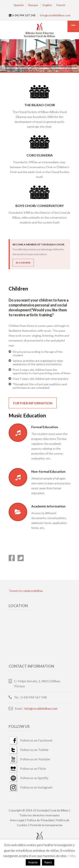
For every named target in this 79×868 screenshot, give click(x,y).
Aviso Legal (17, 820)
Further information (33, 403)
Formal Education (45, 427)
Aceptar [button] (33, 862)
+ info (71, 856)
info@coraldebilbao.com (55, 15)
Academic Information (48, 506)
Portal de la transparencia (46, 825)
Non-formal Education (48, 471)
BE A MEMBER (23, 263)
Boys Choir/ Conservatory (40, 206)
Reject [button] (48, 862)
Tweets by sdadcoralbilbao (26, 591)
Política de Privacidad (40, 820)
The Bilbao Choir (40, 105)
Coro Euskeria (40, 155)
